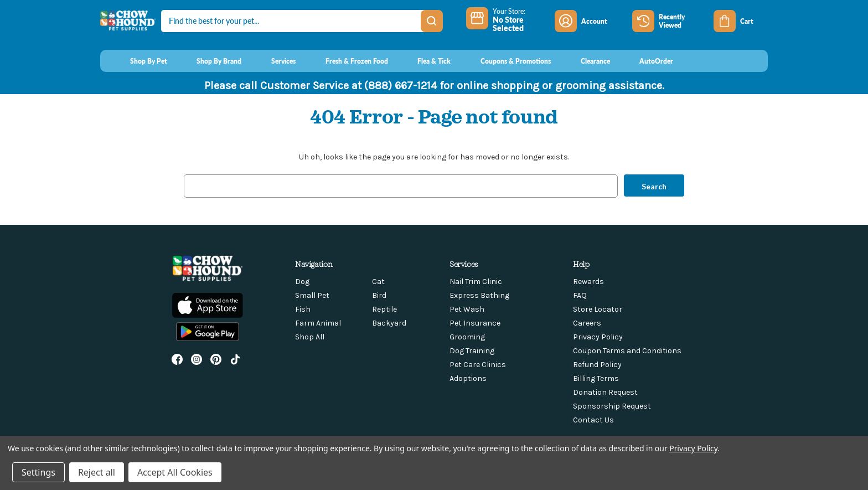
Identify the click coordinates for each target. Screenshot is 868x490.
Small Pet (312, 295)
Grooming (467, 337)
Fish (303, 309)
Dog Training (472, 351)
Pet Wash (467, 309)
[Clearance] (585, 61)
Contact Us (593, 420)
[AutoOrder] (646, 61)
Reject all (97, 472)
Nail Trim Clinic (476, 282)
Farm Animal (318, 323)
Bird (379, 295)
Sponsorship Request (612, 406)
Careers (587, 323)
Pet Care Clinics (478, 365)
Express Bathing (479, 295)
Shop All (310, 337)
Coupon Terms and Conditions (627, 351)
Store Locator (598, 309)
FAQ (580, 295)
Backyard (389, 323)
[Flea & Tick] (424, 61)
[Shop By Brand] (209, 61)
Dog (302, 282)
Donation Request (605, 392)
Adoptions (468, 378)
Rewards (588, 282)
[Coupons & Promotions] (505, 61)
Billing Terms (596, 378)
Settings (38, 472)
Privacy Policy (598, 337)
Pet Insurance (475, 323)
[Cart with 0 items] (741, 21)
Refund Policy (597, 365)
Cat (378, 282)
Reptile (384, 309)
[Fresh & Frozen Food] (346, 61)
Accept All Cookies (175, 472)
